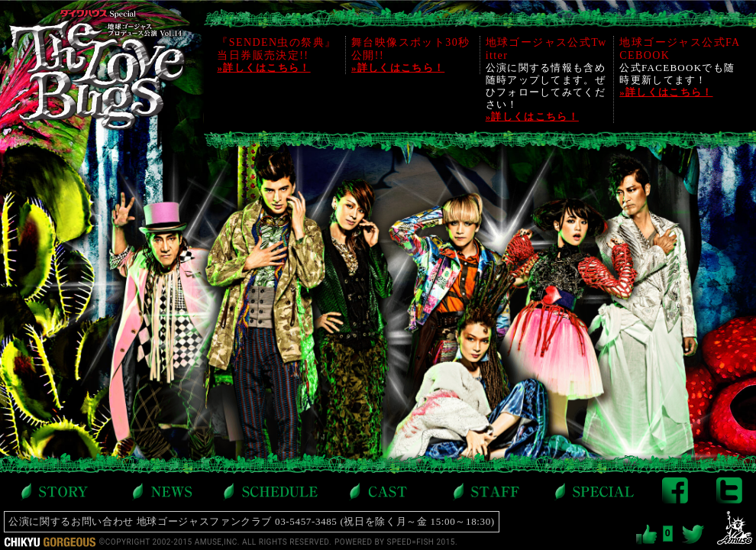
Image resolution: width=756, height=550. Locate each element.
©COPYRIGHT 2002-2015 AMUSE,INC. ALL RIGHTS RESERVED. (215, 542)
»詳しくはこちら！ (263, 68)
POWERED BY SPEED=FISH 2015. (396, 542)
